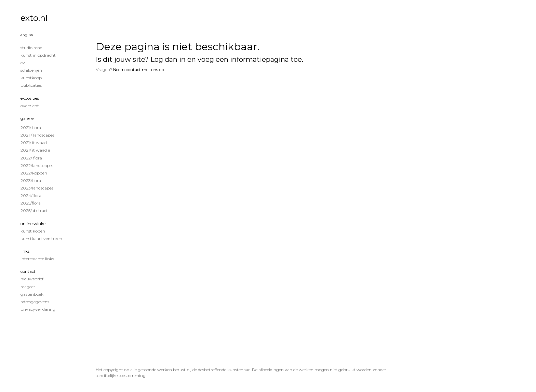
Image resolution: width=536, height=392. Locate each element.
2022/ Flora (31, 158)
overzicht (30, 106)
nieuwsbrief (32, 279)
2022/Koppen (34, 173)
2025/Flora (31, 203)
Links (25, 251)
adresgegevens (35, 302)
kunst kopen (33, 231)
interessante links (37, 259)
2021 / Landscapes (37, 135)
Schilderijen (31, 70)
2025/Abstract (34, 211)
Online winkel (33, 223)
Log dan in (168, 59)
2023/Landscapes (37, 188)
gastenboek (32, 294)
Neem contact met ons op (139, 69)
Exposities (30, 98)
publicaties (31, 85)
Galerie (27, 118)
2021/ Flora (31, 128)
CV (23, 63)
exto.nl (34, 18)
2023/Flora (31, 180)
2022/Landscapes (37, 165)
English (27, 35)
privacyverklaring (38, 309)
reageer (28, 287)
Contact (28, 271)
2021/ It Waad (34, 143)
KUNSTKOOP (31, 78)
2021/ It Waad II (35, 150)
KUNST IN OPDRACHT (38, 55)
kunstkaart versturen (41, 239)
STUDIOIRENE (31, 48)
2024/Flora (31, 195)
